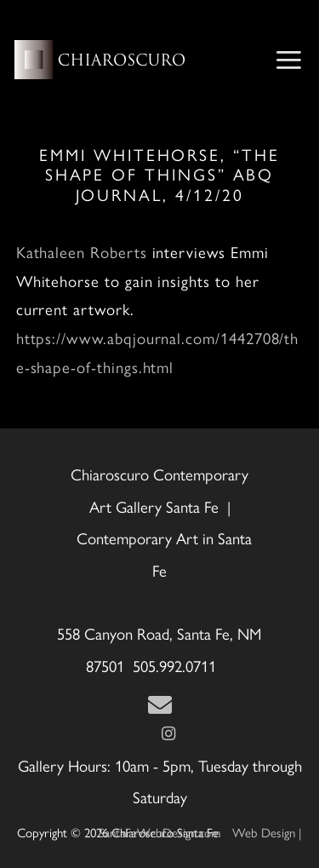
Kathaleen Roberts (82, 252)
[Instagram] (168, 733)
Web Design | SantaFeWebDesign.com (201, 832)
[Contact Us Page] (160, 705)
